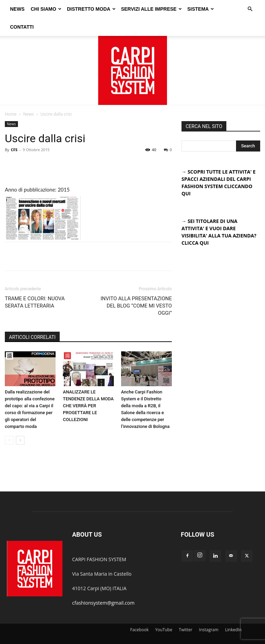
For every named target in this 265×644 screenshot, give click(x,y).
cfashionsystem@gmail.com (103, 585)
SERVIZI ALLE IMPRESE (169, 8)
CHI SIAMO (64, 8)
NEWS (35, 8)
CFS (14, 132)
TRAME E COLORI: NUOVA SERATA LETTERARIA (35, 284)
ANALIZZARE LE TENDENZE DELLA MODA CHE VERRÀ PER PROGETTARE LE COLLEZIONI (88, 388)
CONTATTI (22, 25)
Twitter (185, 612)
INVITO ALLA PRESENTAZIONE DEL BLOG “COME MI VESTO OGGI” (136, 288)
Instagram (209, 612)
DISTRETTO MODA (109, 8)
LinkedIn (233, 612)
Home (11, 96)
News (28, 96)
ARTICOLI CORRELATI (32, 319)
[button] (250, 8)
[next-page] (20, 422)
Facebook (139, 612)
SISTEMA (219, 8)
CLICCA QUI (195, 225)
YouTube (164, 612)
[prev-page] (9, 422)
